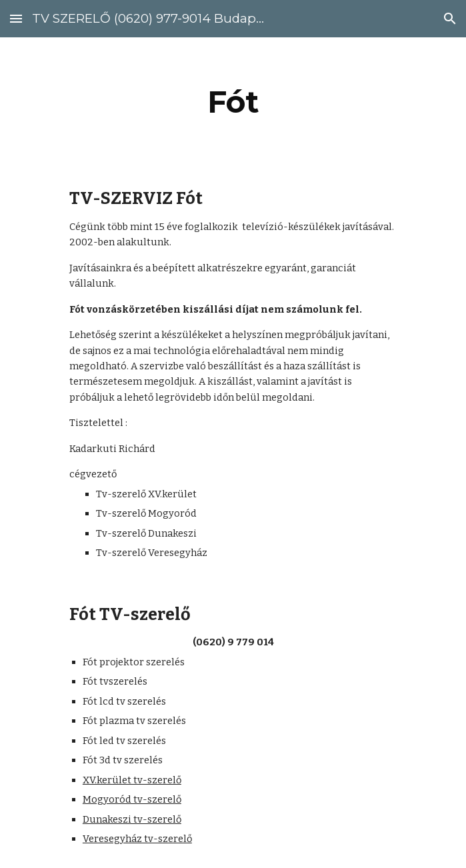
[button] (16, 18)
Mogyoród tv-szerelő (132, 799)
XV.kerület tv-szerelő (132, 780)
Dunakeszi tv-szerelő (132, 819)
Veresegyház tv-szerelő (137, 839)
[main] (233, 102)
